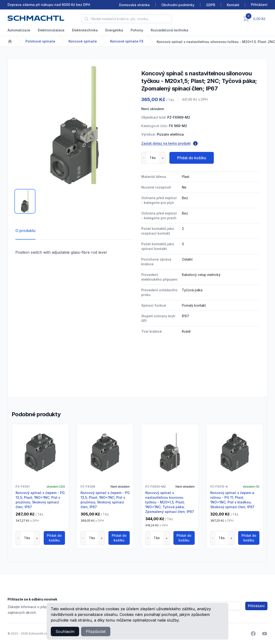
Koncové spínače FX (127, 41)
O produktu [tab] (25, 231)
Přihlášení (256, 606)
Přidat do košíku (192, 158)
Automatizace (19, 30)
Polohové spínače (40, 41)
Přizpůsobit (96, 631)
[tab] (25, 201)
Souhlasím (65, 631)
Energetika (114, 30)
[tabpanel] (75, 125)
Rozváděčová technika (170, 30)
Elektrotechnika (85, 30)
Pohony (137, 30)
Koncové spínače (83, 41)
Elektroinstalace (51, 30)
